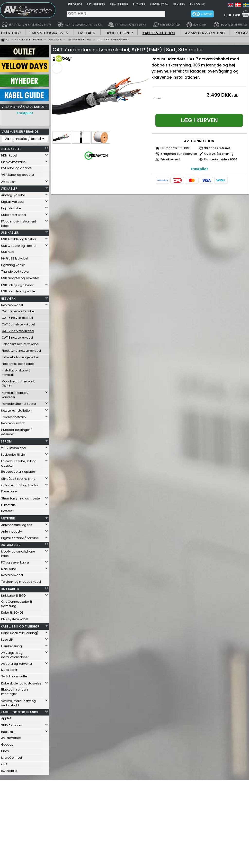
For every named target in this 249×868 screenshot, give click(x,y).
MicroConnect (12, 758)
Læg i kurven (199, 120)
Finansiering (119, 4)
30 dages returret (217, 148)
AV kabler (8, 182)
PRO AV (241, 33)
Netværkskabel (12, 305)
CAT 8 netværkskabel (17, 337)
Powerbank (9, 491)
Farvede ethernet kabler (19, 404)
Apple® (6, 718)
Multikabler (9, 670)
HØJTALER (87, 33)
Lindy (5, 751)
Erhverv (179, 4)
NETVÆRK (8, 299)
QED (4, 764)
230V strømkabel (14, 448)
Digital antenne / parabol (20, 538)
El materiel (9, 505)
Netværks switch (13, 423)
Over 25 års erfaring (219, 154)
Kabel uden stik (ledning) (20, 633)
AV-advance (11, 738)
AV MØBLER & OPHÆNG (205, 33)
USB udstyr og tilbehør (18, 285)
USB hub (7, 252)
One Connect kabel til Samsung (17, 604)
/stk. (235, 96)
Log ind (200, 4)
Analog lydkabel (13, 195)
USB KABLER (10, 233)
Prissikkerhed (170, 159)
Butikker (139, 4)
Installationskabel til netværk (17, 373)
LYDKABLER (9, 189)
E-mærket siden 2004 (221, 159)
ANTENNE (8, 518)
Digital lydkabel (13, 202)
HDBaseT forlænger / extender (17, 432)
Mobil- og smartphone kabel (18, 554)
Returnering (96, 4)
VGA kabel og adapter (18, 175)
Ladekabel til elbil (14, 455)
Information (159, 4)
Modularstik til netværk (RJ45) (18, 383)
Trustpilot (25, 113)
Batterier (7, 511)
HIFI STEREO (11, 33)
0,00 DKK (232, 15)
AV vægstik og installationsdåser (15, 655)
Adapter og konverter (17, 664)
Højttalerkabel (11, 208)
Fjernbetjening (12, 646)
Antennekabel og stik (17, 525)
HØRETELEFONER (119, 33)
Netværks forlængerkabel (20, 357)
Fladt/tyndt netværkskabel (21, 351)
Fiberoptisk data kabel (18, 364)
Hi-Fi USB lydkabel (14, 258)
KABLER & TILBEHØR (159, 33)
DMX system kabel (14, 619)
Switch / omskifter (14, 676)
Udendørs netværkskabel (20, 344)
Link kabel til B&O (13, 596)
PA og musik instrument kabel (19, 224)
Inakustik (8, 732)
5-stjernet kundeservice (179, 154)
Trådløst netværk (14, 417)
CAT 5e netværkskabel (18, 311)
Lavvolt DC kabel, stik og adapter (19, 463)
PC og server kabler (15, 562)
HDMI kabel (9, 155)
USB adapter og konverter (20, 278)
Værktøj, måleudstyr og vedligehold (18, 703)
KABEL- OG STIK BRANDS (19, 712)
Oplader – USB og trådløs (20, 485)
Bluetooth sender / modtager (15, 692)
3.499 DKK (219, 95)
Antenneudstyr (12, 531)
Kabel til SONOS (12, 613)
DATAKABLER (11, 545)
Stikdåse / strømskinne (18, 479)
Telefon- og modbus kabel (21, 582)
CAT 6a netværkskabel (18, 324)
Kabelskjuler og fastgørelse (21, 683)
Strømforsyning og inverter (21, 498)
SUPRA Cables (12, 725)
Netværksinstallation (16, 411)
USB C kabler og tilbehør (19, 246)
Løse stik (7, 640)
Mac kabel (9, 569)
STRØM (6, 441)
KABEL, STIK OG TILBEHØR (20, 626)
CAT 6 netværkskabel (17, 318)
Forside (76, 4)
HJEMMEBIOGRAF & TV (50, 33)
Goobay (7, 744)
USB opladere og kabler (18, 291)
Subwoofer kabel (13, 215)
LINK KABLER (10, 589)
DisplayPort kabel (14, 162)
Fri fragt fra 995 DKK (175, 148)
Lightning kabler (13, 265)
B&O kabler (9, 771)
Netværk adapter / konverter (15, 395)
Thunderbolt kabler (15, 272)
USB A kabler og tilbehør (19, 239)
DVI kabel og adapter (17, 168)
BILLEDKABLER (11, 149)
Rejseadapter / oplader (18, 472)
